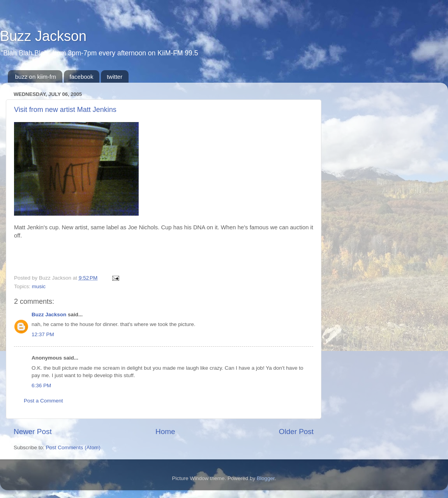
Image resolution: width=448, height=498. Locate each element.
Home (165, 432)
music (39, 286)
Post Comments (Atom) (73, 447)
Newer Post (33, 432)
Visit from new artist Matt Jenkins (65, 110)
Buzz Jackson (43, 36)
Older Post (296, 432)
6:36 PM (41, 385)
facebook (82, 77)
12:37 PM (43, 334)
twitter (115, 77)
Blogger (266, 478)
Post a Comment (43, 401)
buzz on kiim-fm (36, 77)
